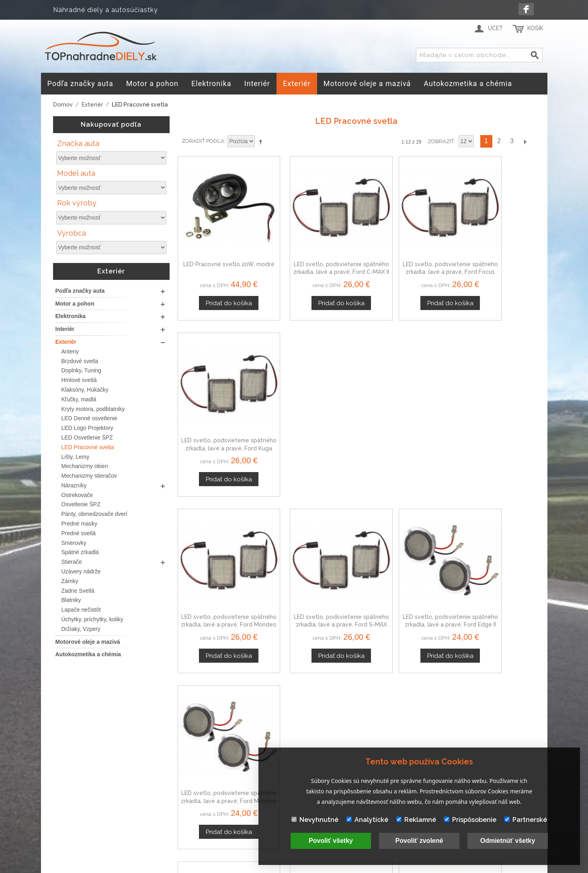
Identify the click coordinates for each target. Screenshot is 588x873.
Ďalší (525, 141)
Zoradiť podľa (203, 141)
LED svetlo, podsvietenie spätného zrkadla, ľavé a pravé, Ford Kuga (493, 253)
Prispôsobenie (470, 820)
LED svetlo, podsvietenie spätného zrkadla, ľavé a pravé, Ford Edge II (402, 410)
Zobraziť (441, 141)
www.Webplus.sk (316, 868)
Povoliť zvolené (419, 841)
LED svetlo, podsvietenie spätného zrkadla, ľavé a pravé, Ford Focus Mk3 (402, 253)
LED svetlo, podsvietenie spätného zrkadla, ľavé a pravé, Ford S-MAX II (219, 567)
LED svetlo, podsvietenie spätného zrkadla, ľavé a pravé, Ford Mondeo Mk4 (219, 410)
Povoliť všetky (331, 841)
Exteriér (92, 105)
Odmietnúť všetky (508, 841)
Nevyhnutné (315, 820)
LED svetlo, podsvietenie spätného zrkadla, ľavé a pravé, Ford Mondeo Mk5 (493, 410)
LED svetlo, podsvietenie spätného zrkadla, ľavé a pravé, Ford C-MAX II (310, 253)
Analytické (367, 820)
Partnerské (526, 820)
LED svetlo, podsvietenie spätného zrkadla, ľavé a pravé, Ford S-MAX (310, 410)
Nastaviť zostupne (262, 142)
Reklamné (416, 820)
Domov (63, 105)
